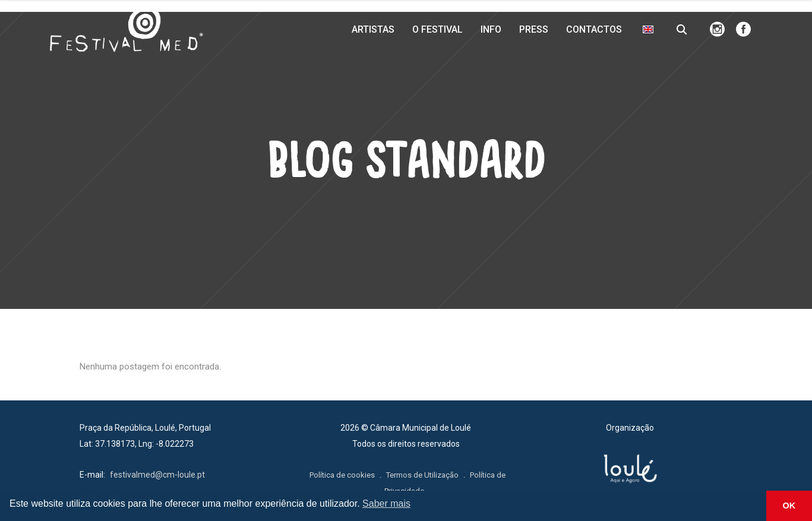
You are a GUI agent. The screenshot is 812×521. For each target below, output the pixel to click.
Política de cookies (342, 475)
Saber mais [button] (386, 503)
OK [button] (789, 506)
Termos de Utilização (422, 475)
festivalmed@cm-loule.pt (157, 475)
